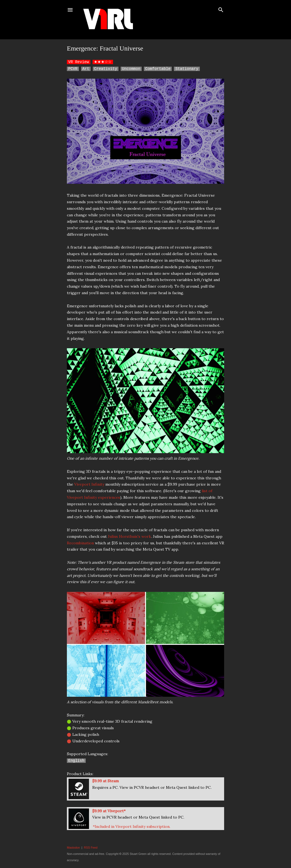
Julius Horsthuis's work (129, 536)
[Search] (221, 9)
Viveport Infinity (89, 484)
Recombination (80, 543)
